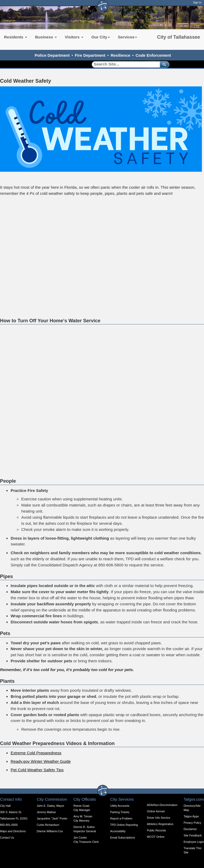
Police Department (52, 55)
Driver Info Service (159, 818)
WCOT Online (156, 837)
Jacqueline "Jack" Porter (52, 818)
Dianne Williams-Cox (50, 831)
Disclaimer (190, 829)
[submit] (163, 64)
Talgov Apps (191, 816)
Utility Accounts (120, 806)
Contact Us (7, 838)
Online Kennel (156, 811)
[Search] (124, 64)
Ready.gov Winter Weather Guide (41, 761)
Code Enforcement (153, 55)
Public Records (156, 830)
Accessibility (118, 831)
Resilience (120, 55)
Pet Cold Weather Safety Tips (37, 770)
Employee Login (194, 842)
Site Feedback (193, 835)
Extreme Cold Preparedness (36, 753)
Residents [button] (16, 37)
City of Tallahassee (178, 37)
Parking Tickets (120, 812)
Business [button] (46, 37)
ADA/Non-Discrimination (162, 805)
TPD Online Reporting (124, 825)
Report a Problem (121, 818)
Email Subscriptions (123, 838)
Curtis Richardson (48, 825)
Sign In (197, 3)
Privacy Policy (192, 823)
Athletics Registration (160, 824)
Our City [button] (101, 37)
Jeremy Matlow (46, 812)
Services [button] (128, 37)
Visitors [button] (74, 37)
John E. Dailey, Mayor (50, 806)
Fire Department (90, 55)
